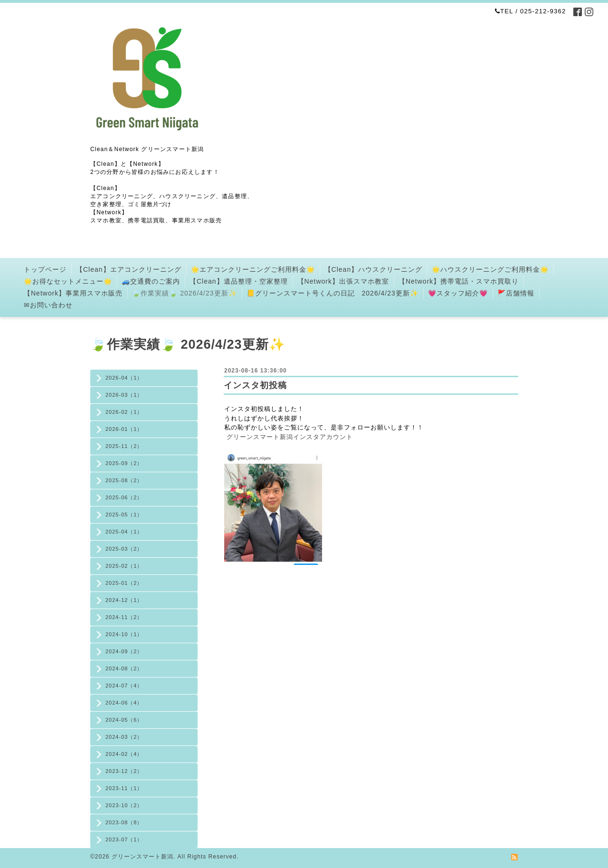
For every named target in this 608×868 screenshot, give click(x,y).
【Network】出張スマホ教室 (343, 281)
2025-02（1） (124, 566)
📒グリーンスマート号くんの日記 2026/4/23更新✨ (332, 293)
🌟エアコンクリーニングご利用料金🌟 (253, 269)
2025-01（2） (124, 583)
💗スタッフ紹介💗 (458, 293)
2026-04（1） (124, 378)
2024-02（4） (124, 754)
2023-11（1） (124, 788)
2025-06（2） (124, 497)
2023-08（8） (124, 822)
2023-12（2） (124, 771)
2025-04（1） (124, 532)
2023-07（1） (124, 839)
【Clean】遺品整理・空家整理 (239, 281)
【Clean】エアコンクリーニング (129, 269)
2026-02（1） (124, 412)
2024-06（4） (124, 703)
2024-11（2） (124, 617)
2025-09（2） (124, 463)
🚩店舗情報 (516, 293)
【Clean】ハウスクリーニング (374, 269)
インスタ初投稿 (255, 385)
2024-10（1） (124, 634)
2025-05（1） (124, 515)
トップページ (45, 269)
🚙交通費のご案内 (151, 281)
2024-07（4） (124, 686)
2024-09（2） (124, 651)
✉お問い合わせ (48, 305)
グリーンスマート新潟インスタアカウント (290, 437)
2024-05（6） (124, 720)
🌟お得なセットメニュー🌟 (68, 281)
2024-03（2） (124, 737)
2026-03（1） (124, 395)
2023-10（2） (124, 805)
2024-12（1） (124, 600)
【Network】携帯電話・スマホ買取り (459, 281)
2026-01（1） (124, 429)
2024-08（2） (124, 668)
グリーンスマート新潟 (142, 857)
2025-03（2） (124, 549)
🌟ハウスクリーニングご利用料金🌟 (490, 269)
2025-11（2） (124, 446)
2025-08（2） (124, 480)
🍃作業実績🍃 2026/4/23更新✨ (184, 293)
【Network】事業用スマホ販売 (73, 293)
